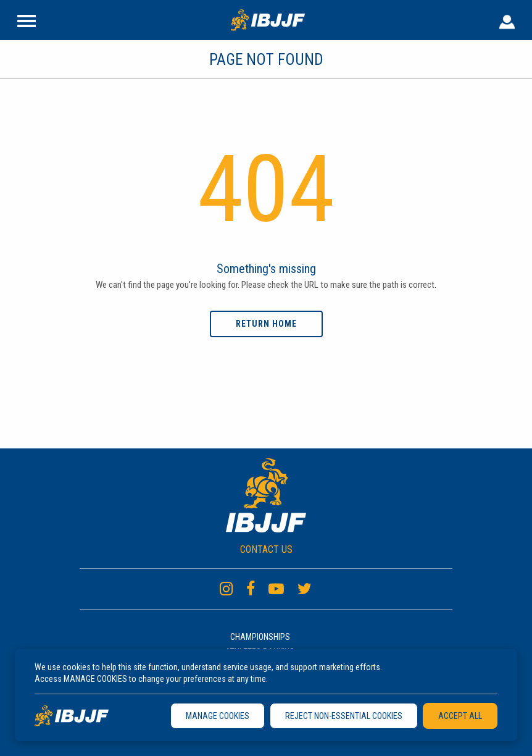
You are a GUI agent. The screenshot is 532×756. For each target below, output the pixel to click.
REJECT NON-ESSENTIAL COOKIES (344, 716)
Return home (266, 324)
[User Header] (507, 20)
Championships (260, 637)
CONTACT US (266, 549)
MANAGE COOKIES (218, 716)
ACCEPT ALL (460, 716)
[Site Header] (27, 20)
